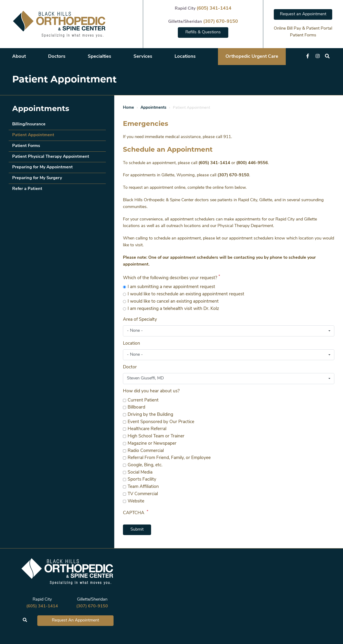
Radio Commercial (146, 451)
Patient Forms (303, 35)
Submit (137, 530)
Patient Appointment (33, 135)
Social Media (140, 472)
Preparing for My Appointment (42, 167)
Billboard (136, 407)
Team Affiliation (143, 487)
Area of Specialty (140, 320)
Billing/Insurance (29, 124)
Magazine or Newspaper (152, 444)
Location (131, 344)
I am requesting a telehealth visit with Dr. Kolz (173, 309)
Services (143, 57)
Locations (185, 57)
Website (136, 501)
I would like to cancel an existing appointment (173, 302)
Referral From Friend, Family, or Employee (169, 458)
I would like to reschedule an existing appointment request (186, 294)
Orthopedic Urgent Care (252, 57)
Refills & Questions (203, 32)
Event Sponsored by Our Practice (161, 422)
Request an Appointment (303, 14)
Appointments (153, 108)
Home (128, 108)
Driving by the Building (150, 415)
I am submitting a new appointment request (171, 287)
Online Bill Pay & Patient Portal (303, 29)
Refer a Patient (27, 189)
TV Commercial (143, 494)
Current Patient (143, 400)
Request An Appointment (75, 620)
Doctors (57, 57)
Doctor (130, 367)
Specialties (99, 57)
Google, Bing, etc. (145, 465)
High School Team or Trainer (156, 436)
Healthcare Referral (147, 429)
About (19, 57)
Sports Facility (142, 480)
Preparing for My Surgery (37, 178)
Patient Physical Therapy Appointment (51, 157)
